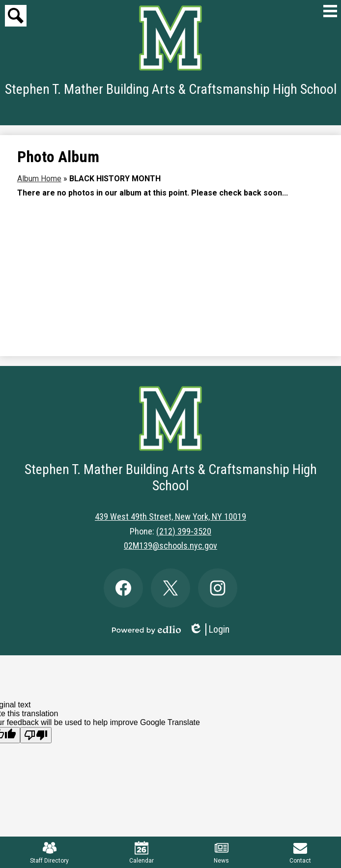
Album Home (39, 179)
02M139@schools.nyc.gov (170, 546)
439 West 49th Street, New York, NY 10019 (170, 517)
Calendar (142, 853)
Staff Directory (49, 853)
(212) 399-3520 (184, 531)
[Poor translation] (36, 735)
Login (209, 630)
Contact (300, 853)
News (221, 853)
